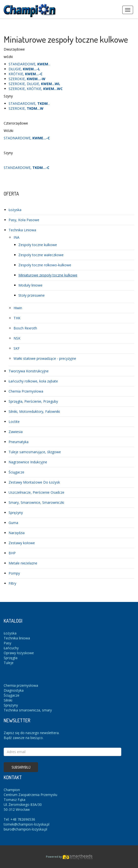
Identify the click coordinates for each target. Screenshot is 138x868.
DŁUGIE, (24, 69)
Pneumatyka (19, 442)
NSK (17, 338)
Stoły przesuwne (32, 295)
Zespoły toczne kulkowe (38, 245)
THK (17, 318)
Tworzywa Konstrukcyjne (29, 371)
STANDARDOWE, (27, 168)
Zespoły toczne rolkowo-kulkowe (45, 265)
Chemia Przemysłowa (26, 391)
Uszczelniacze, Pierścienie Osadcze (36, 492)
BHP (12, 553)
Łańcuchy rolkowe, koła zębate (33, 381)
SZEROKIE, (27, 79)
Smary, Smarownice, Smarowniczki (36, 502)
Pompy (14, 573)
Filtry (12, 583)
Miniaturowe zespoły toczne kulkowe (48, 275)
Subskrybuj (21, 767)
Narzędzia (17, 533)
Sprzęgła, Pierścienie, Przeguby (33, 401)
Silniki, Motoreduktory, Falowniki (34, 411)
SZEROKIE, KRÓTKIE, (36, 89)
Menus (128, 10)
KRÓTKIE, (26, 74)
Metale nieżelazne (23, 563)
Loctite (14, 422)
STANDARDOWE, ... (29, 64)
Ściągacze (16, 472)
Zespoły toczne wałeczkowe (41, 255)
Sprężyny (16, 513)
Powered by (69, 857)
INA (16, 237)
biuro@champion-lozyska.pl (25, 829)
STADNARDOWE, (27, 138)
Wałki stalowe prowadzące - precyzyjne (45, 358)
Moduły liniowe (30, 285)
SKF (17, 348)
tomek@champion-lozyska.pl (27, 824)
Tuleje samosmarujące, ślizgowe (35, 452)
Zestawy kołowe (22, 543)
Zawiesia (16, 432)
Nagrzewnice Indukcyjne (28, 462)
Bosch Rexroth (25, 328)
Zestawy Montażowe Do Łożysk (34, 482)
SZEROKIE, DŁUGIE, (34, 84)
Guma (13, 523)
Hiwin (18, 308)
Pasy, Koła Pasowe (24, 220)
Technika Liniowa (22, 230)
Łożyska (15, 210)
